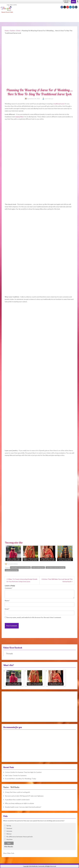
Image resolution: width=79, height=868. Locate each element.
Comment (9, 588)
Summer (9, 828)
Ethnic (18, 31)
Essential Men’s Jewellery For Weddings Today (21, 779)
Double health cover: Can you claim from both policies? (23, 807)
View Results (9, 847)
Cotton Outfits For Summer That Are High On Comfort (23, 772)
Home (7, 31)
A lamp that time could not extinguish (18, 792)
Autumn (9, 831)
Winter (9, 834)
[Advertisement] (39, 18)
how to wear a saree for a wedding (20, 567)
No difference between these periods (20, 837)
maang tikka (19, 117)
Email (7, 609)
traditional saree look (12, 570)
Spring (9, 826)
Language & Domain (67, 2)
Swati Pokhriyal (49, 99)
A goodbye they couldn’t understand (17, 800)
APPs (73, 2)
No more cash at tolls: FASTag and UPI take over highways (24, 796)
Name (7, 601)
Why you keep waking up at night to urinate (20, 803)
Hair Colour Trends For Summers (16, 775)
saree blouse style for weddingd (55, 567)
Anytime (9, 839)
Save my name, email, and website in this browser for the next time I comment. (34, 617)
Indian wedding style (38, 567)
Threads (9, 654)
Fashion (13, 31)
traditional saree (59, 104)
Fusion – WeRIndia (11, 787)
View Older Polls (9, 853)
